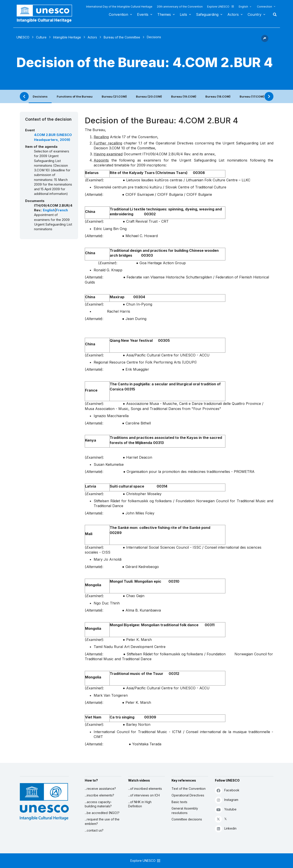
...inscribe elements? (99, 795)
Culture (41, 37)
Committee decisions (187, 819)
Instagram (227, 800)
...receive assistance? (100, 789)
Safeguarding (207, 14)
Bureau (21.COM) (114, 96)
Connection (265, 7)
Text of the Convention (189, 789)
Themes (164, 14)
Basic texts (179, 802)
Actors (233, 14)
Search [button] (273, 14)
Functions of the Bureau (75, 96)
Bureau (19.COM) (184, 96)
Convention (118, 14)
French (62, 210)
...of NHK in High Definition (140, 804)
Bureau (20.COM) (149, 96)
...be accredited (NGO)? (102, 813)
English (243, 7)
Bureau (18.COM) (218, 96)
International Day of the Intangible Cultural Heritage (119, 7)
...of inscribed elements (145, 789)
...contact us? (94, 830)
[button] (265, 41)
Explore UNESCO (221, 7)
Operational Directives (188, 795)
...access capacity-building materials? (98, 804)
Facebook (227, 790)
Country (255, 14)
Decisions (40, 96)
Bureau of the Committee (122, 37)
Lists (183, 14)
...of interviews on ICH (144, 795)
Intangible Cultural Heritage (44, 20)
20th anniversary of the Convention (180, 7)
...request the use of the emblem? (102, 821)
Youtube (226, 809)
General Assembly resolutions (185, 811)
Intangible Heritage (67, 37)
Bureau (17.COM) (252, 96)
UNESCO (23, 37)
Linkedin (226, 829)
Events (143, 14)
